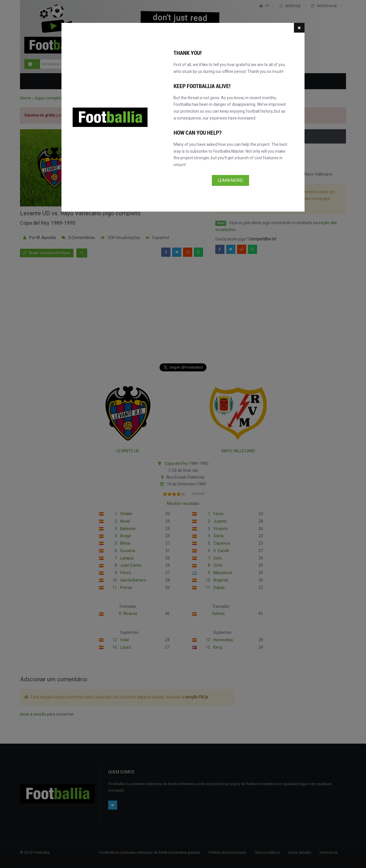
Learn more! (230, 180)
